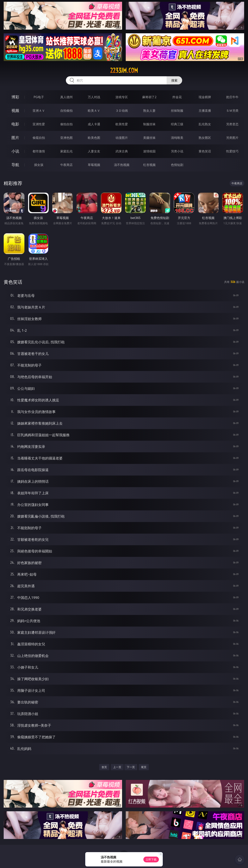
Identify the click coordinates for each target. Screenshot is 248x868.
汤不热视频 (122, 165)
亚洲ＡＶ (39, 111)
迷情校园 (149, 151)
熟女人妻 (149, 111)
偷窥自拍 (39, 138)
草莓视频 (94, 165)
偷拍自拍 (66, 124)
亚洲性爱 (39, 124)
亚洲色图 (66, 138)
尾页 (144, 767)
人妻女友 (94, 151)
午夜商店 (66, 165)
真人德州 (66, 97)
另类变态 (232, 124)
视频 (15, 110)
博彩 (15, 97)
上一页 (117, 767)
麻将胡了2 (149, 97)
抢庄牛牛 (232, 97)
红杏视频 (149, 165)
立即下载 (151, 859)
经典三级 (177, 124)
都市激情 (39, 151)
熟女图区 (205, 138)
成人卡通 (94, 124)
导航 (15, 165)
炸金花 (177, 97)
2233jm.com (124, 70)
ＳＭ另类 (232, 111)
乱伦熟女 (205, 124)
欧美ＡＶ (94, 111)
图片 (15, 138)
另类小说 (177, 151)
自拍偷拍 (66, 111)
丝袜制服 (177, 111)
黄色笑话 (205, 151)
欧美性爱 (122, 124)
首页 (104, 767)
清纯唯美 (177, 138)
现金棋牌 (205, 97)
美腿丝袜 (149, 138)
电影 (15, 124)
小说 (15, 151)
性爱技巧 (232, 151)
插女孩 (39, 165)
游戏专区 (122, 97)
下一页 (131, 767)
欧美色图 (94, 138)
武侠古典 (122, 151)
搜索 (174, 80)
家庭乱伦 (66, 151)
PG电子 (39, 97)
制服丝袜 (149, 124)
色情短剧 (177, 165)
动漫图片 (122, 138)
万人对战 (94, 97)
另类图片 (232, 138)
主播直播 (205, 111)
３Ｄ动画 (122, 111)
